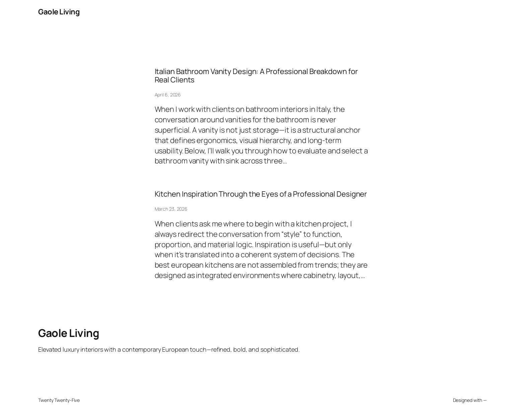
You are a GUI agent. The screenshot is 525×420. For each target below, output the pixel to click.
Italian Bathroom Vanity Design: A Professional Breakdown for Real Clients (256, 76)
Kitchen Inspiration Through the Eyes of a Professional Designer (261, 194)
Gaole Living (59, 12)
